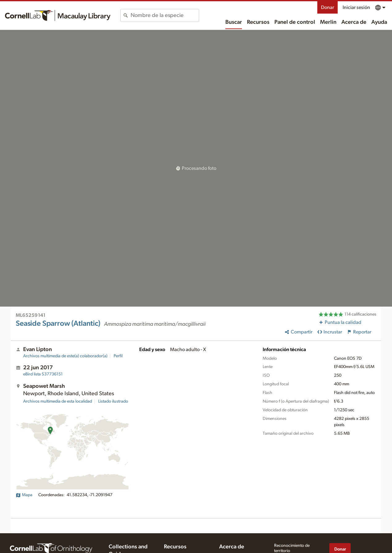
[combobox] (165, 15)
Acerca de (354, 22)
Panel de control (295, 22)
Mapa (24, 495)
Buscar (234, 22)
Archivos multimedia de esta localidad (58, 401)
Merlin (328, 22)
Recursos (258, 22)
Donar (327, 7)
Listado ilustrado (113, 401)
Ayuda (379, 22)
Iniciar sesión (356, 7)
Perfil (118, 356)
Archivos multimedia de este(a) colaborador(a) (65, 356)
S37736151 (43, 374)
